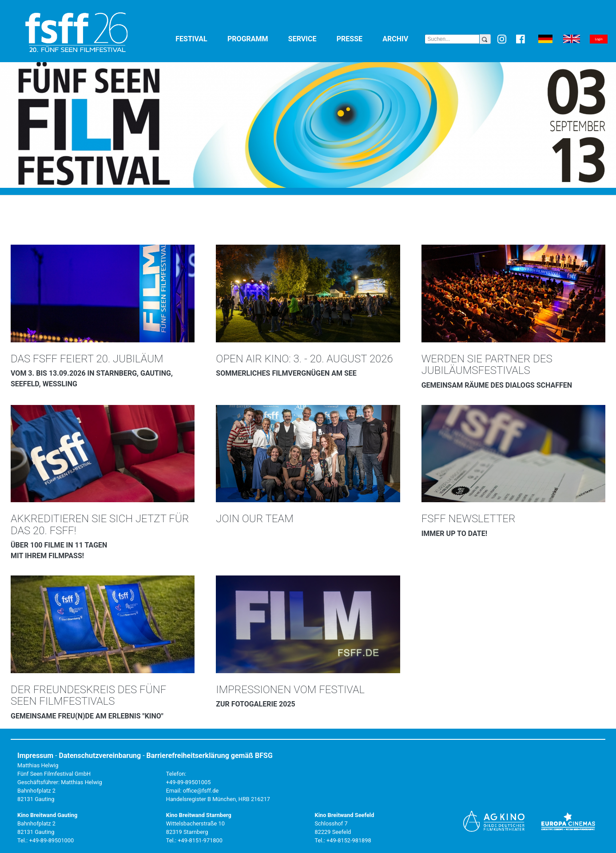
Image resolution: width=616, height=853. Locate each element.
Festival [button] (200, 38)
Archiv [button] (403, 38)
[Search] (452, 39)
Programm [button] (256, 38)
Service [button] (311, 38)
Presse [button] (358, 38)
